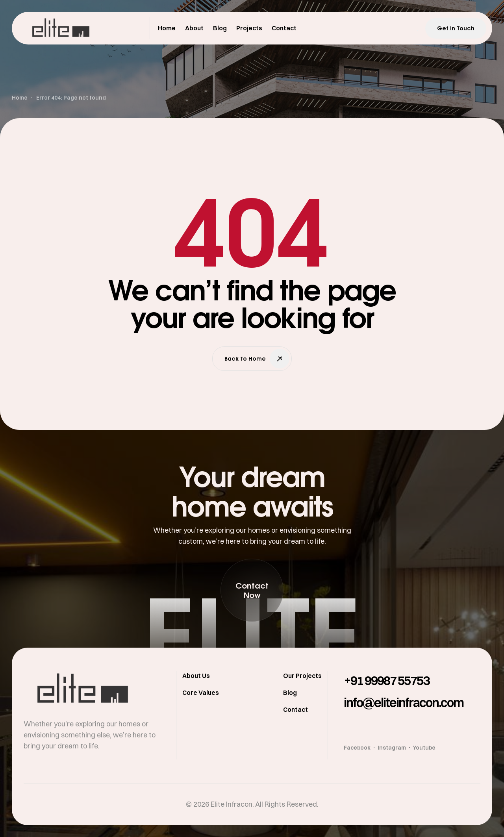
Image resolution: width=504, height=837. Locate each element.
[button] (252, 590)
